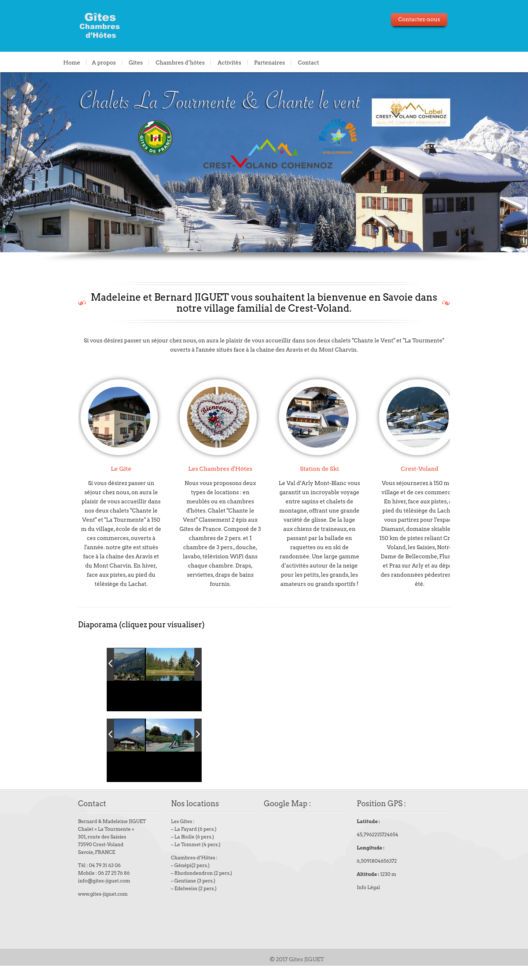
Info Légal (375, 902)
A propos (104, 62)
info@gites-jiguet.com (88, 895)
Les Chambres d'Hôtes (212, 469)
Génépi (174, 880)
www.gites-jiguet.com (86, 908)
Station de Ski (319, 469)
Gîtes (136, 62)
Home (72, 62)
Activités (229, 62)
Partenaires (269, 62)
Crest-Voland (427, 469)
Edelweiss (177, 903)
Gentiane (177, 895)
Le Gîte (104, 469)
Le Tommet (179, 859)
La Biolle (176, 851)
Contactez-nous (435, 19)
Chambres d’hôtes (180, 62)
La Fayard (177, 843)
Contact (308, 62)
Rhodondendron (185, 887)
